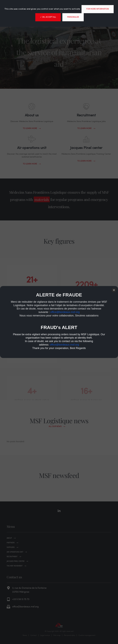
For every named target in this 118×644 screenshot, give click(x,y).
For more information (98, 9)
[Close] (114, 290)
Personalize (73, 17)
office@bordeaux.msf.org (65, 312)
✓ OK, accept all (48, 17)
